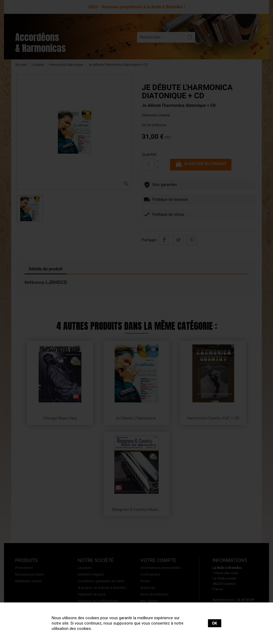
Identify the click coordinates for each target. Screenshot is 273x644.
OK (215, 623)
